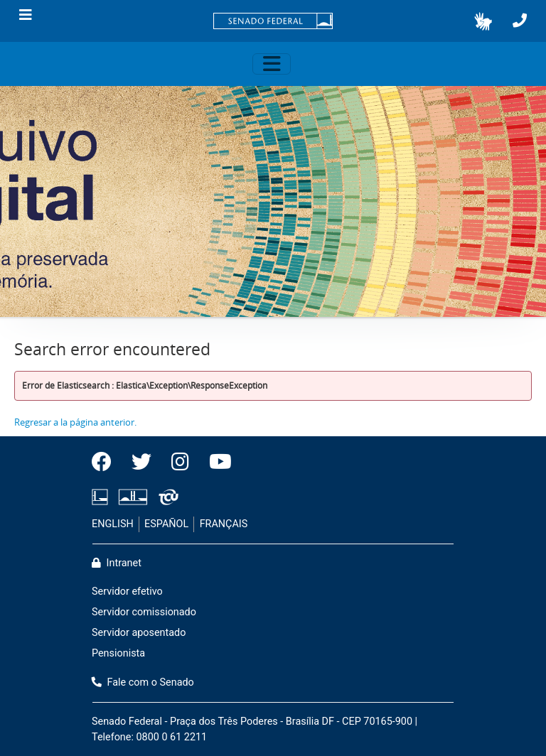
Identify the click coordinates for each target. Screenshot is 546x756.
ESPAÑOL (166, 524)
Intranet (117, 563)
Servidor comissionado (144, 612)
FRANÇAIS (224, 524)
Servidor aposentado (139, 633)
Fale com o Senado (143, 682)
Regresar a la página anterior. (75, 422)
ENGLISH (113, 524)
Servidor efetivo (127, 592)
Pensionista (118, 653)
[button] (483, 21)
